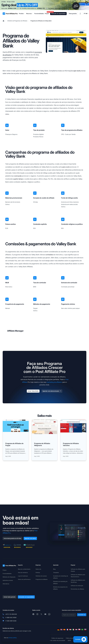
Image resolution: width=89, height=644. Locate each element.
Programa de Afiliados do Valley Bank (41, 21)
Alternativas (6, 584)
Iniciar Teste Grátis (33, 391)
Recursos (30, 14)
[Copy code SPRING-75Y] (47, 8)
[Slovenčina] (85, 630)
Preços (5, 570)
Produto (22, 14)
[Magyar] (70, 630)
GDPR (69, 640)
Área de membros (23, 573)
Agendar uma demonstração (52, 391)
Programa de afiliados (42, 579)
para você (66, 167)
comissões (49, 255)
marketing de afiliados (54, 382)
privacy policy (13, 638)
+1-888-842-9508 (11, 618)
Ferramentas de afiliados (77, 589)
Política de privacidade (72, 638)
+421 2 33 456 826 (11, 614)
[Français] (67, 630)
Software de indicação (77, 586)
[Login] (80, 14)
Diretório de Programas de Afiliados (17, 21)
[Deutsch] (58, 630)
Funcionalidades (7, 574)
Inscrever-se (82, 615)
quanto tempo (18, 179)
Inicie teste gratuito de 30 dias (12, 538)
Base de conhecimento (24, 569)
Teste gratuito (73, 14)
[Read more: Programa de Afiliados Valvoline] (73, 440)
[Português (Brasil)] (82, 630)
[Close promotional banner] (87, 2)
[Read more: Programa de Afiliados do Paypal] (16, 440)
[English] (61, 630)
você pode (18, 176)
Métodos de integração (9, 577)
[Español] (64, 630)
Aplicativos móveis (8, 580)
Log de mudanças (23, 576)
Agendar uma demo (30, 538)
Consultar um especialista (26, 597)
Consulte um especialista (58, 14)
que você (77, 71)
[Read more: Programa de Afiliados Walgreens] (44, 440)
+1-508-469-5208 (11, 621)
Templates (56, 573)
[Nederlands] (76, 630)
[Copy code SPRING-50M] (18, 8)
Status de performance (24, 579)
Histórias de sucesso (41, 576)
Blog (54, 569)
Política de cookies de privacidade (56, 640)
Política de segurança (57, 638)
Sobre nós (38, 569)
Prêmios (38, 573)
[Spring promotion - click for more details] (44, 5)
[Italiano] (73, 630)
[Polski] (79, 630)
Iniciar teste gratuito (10, 597)
